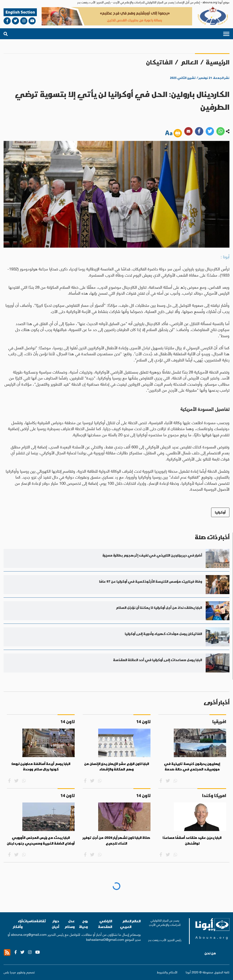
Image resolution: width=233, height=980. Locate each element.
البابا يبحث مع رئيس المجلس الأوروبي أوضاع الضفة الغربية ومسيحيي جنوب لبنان (41, 841)
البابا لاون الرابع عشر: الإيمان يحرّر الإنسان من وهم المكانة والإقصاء (117, 767)
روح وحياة (83, 924)
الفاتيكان (159, 62)
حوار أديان (56, 924)
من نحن (210, 953)
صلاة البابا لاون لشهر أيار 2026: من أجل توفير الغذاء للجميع (116, 841)
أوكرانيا (220, 512)
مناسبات (29, 921)
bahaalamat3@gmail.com (105, 939)
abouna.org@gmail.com (29, 934)
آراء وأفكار (18, 924)
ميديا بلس (10, 972)
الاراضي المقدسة (105, 924)
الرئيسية (218, 62)
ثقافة (41, 921)
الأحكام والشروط (167, 972)
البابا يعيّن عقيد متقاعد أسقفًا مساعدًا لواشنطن (192, 841)
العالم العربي (126, 924)
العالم (189, 62)
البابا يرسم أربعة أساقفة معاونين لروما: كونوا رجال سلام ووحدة (41, 767)
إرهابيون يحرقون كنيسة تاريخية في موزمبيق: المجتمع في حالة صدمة (192, 767)
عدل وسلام (70, 924)
